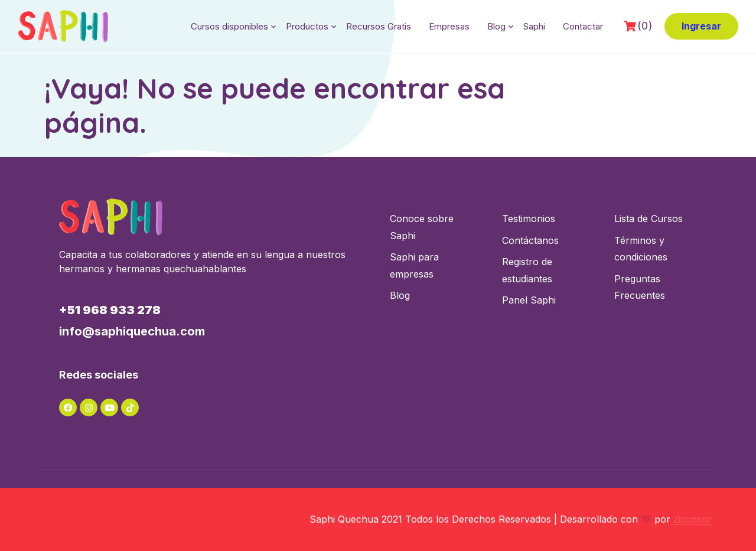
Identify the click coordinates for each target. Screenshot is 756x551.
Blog (496, 26)
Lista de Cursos (649, 219)
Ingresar (701, 26)
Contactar (583, 26)
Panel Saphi (529, 300)
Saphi (534, 26)
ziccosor (691, 519)
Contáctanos (530, 240)
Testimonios (529, 219)
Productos (307, 26)
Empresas (449, 26)
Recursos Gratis (379, 26)
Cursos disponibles (229, 26)
